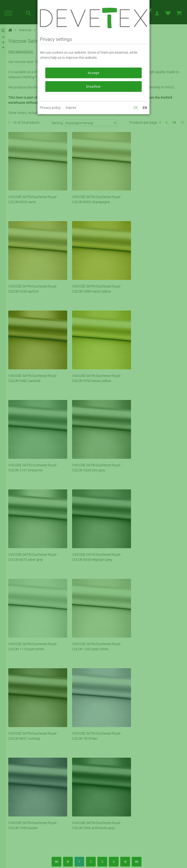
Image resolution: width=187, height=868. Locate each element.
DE (136, 108)
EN (145, 108)
